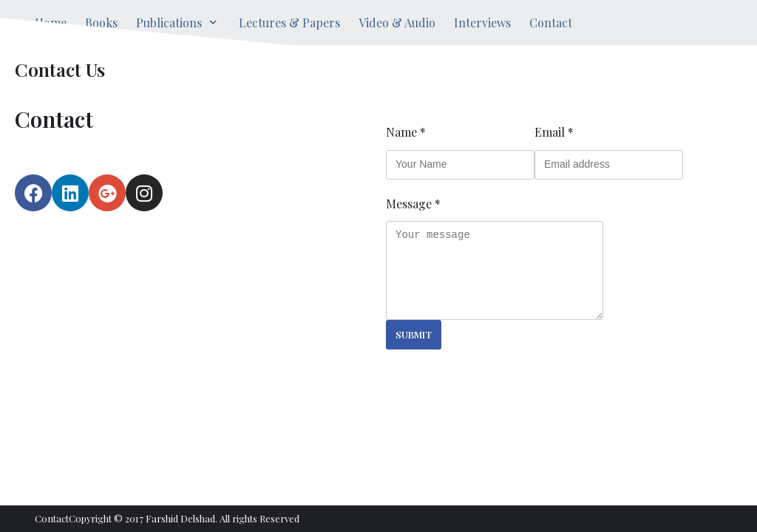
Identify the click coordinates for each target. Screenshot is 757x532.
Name (406, 132)
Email (554, 132)
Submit (414, 334)
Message (413, 204)
